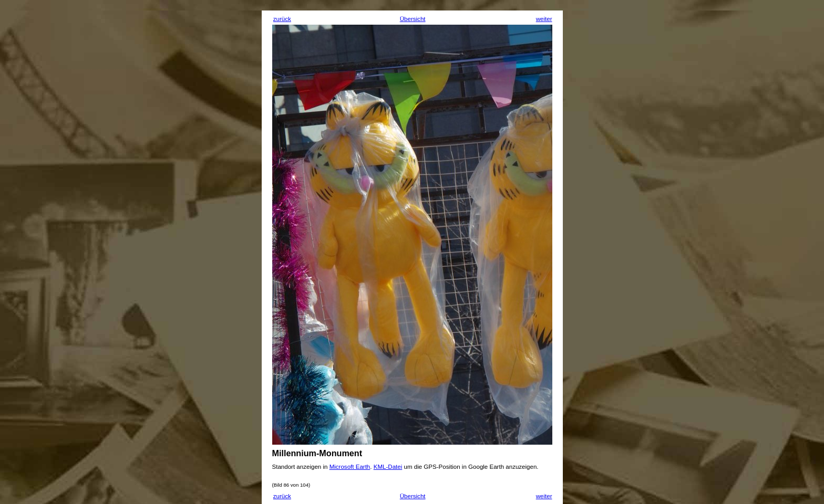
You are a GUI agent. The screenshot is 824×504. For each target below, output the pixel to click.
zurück (282, 19)
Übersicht (413, 19)
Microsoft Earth (350, 467)
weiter (544, 19)
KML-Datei (388, 467)
